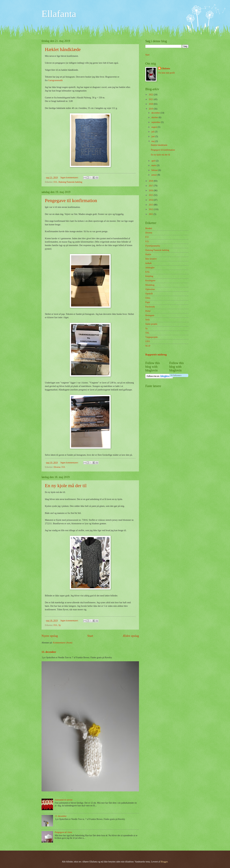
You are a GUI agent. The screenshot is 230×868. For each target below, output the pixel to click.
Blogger (164, 862)
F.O (147, 237)
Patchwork (150, 307)
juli (153, 132)
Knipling (149, 276)
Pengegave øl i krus (63, 832)
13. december (49, 652)
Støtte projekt (151, 324)
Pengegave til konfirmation (71, 200)
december (156, 113)
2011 (151, 214)
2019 (151, 109)
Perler (148, 311)
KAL (148, 272)
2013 (151, 205)
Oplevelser (150, 289)
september (156, 122)
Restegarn (150, 315)
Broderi (149, 228)
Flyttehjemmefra (153, 246)
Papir (148, 302)
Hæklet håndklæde (63, 49)
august (155, 127)
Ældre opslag (131, 636)
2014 (151, 200)
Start (90, 636)
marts (154, 165)
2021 (151, 99)
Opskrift (149, 294)
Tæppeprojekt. (152, 337)
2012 (151, 209)
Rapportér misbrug (156, 355)
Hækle (148, 254)
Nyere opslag (50, 636)
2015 (151, 195)
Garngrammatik (55, 80)
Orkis (148, 298)
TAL (147, 333)
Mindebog (150, 285)
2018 (151, 181)
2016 (151, 190)
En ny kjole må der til (66, 485)
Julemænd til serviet (64, 800)
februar (155, 170)
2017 (151, 186)
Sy (60, 625)
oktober (155, 117)
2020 (151, 104)
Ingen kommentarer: (70, 178)
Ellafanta (59, 14)
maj (153, 141)
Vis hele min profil (166, 73)
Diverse (57, 467)
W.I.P (148, 346)
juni (153, 136)
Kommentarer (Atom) (63, 643)
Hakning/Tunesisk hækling (70, 182)
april (154, 161)
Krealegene (150, 281)
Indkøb (148, 263)
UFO (148, 341)
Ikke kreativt (151, 259)
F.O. (56, 182)
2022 (151, 95)
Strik (148, 320)
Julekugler (150, 268)
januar (154, 175)
